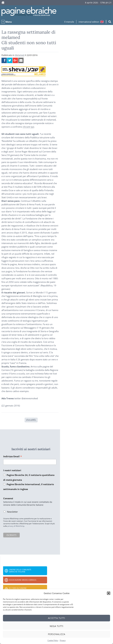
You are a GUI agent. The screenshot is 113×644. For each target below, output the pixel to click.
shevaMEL (31, 420)
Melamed (20, 55)
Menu (9, 22)
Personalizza (57, 634)
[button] (109, 593)
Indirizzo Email (13, 457)
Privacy (63, 640)
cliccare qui (28, 127)
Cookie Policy (53, 640)
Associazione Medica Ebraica (23, 580)
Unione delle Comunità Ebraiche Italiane (20, 571)
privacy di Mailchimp (16, 526)
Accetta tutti (56, 618)
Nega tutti (56, 626)
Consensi (8, 498)
